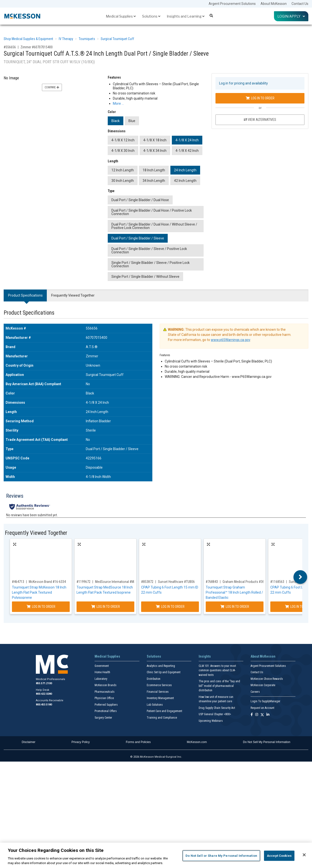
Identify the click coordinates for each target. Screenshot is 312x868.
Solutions (151, 16)
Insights (205, 656)
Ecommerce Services (159, 685)
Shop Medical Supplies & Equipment (28, 39)
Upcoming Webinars (211, 721)
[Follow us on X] (262, 715)
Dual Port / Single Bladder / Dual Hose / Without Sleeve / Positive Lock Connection (154, 226)
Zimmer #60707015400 (37, 47)
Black (116, 121)
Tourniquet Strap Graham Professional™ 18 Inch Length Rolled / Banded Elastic (234, 592)
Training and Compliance (162, 718)
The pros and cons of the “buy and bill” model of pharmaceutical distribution (219, 686)
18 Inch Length (154, 170)
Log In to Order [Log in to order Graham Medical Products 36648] (235, 607)
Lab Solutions (155, 705)
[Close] (304, 855)
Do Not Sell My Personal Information (267, 742)
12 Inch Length (123, 170)
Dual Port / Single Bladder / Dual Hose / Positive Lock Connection (152, 212)
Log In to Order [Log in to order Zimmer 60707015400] (260, 98)
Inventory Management (160, 698)
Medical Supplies (121, 16)
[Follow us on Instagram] (257, 715)
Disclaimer (29, 742)
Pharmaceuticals (105, 692)
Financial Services (158, 692)
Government (102, 666)
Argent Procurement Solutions (232, 4)
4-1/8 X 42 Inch (187, 151)
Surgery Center (103, 718)
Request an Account (262, 708)
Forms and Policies (138, 742)
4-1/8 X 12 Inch (123, 140)
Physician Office (104, 698)
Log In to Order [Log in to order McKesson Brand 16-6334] (41, 607)
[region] (156, 855)
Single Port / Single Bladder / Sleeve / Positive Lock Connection (151, 264)
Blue (132, 121)
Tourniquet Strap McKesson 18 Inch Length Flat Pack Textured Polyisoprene (39, 592)
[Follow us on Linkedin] (268, 715)
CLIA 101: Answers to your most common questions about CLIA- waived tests (217, 670)
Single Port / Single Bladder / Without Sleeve (145, 277)
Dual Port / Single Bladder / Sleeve (138, 238)
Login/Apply (291, 16)
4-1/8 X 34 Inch (155, 151)
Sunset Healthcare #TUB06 (176, 582)
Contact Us (300, 4)
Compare (52, 87)
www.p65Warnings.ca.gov (230, 340)
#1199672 (83, 582)
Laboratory (101, 679)
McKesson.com (197, 742)
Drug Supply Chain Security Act (217, 708)
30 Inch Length (123, 181)
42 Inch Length (185, 181)
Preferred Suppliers (106, 705)
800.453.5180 (44, 705)
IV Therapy (66, 39)
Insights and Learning (186, 16)
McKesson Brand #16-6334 (47, 582)
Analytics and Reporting (161, 666)
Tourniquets (87, 39)
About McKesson (274, 4)
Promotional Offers (106, 711)
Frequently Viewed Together (73, 295)
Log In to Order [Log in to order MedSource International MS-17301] (106, 607)
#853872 (147, 582)
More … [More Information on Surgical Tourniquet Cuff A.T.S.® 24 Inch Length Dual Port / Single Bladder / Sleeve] (118, 103)
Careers (255, 692)
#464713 (18, 582)
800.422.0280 (44, 694)
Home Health (102, 672)
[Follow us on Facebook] (252, 715)
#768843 (212, 582)
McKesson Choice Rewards (267, 679)
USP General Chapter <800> (215, 714)
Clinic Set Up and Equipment (164, 672)
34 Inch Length (154, 181)
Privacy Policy (81, 742)
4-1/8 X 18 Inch (155, 140)
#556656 (10, 47)
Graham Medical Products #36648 (246, 582)
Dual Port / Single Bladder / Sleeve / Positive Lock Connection (149, 250)
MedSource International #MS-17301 (120, 582)
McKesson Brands (106, 685)
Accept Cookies (279, 856)
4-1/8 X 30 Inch (123, 151)
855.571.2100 (44, 683)
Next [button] (300, 577)
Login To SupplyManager (265, 701)
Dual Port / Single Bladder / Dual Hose (140, 200)
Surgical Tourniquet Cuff (117, 39)
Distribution (154, 679)
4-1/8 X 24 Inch (187, 140)
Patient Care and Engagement (164, 711)
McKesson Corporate (263, 685)
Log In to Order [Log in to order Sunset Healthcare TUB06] (170, 607)
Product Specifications (25, 295)
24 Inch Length (185, 170)
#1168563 (277, 582)
